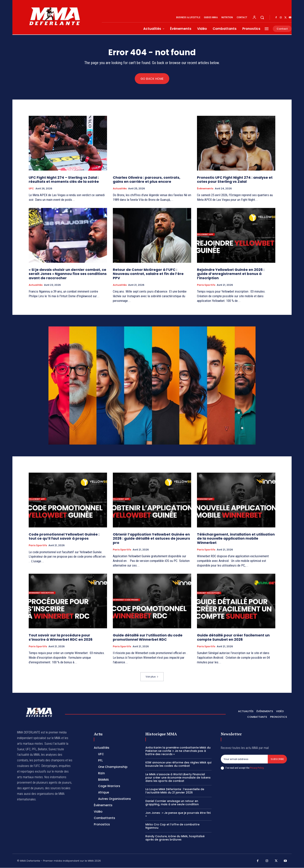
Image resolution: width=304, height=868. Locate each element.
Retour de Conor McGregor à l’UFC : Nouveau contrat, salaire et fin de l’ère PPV (148, 274)
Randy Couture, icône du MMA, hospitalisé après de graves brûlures (175, 838)
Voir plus (152, 677)
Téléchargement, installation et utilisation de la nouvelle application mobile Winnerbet (236, 538)
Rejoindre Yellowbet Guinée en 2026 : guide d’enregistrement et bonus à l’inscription (231, 274)
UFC (31, 189)
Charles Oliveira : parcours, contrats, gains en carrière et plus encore (147, 180)
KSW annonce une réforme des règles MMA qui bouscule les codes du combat (178, 764)
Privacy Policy (257, 768)
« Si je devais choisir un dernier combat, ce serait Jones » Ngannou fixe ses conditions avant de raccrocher (68, 274)
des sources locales (58, 788)
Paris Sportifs (206, 285)
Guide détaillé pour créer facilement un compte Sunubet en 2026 (233, 637)
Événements (205, 189)
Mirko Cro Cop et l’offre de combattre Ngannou (172, 826)
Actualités (120, 189)
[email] (244, 759)
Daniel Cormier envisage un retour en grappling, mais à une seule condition (172, 803)
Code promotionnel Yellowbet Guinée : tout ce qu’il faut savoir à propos (64, 536)
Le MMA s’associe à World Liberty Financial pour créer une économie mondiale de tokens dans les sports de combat (178, 778)
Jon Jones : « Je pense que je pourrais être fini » (178, 814)
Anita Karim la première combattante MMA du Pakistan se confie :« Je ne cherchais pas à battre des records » (178, 751)
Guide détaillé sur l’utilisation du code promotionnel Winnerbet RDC (148, 637)
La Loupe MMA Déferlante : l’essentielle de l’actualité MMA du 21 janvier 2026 (175, 791)
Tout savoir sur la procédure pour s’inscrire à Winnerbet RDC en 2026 (61, 637)
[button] (262, 17)
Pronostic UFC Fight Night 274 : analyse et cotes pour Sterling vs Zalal (235, 180)
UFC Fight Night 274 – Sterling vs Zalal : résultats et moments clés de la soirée (64, 180)
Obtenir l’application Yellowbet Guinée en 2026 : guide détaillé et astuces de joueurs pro (151, 538)
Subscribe (277, 759)
